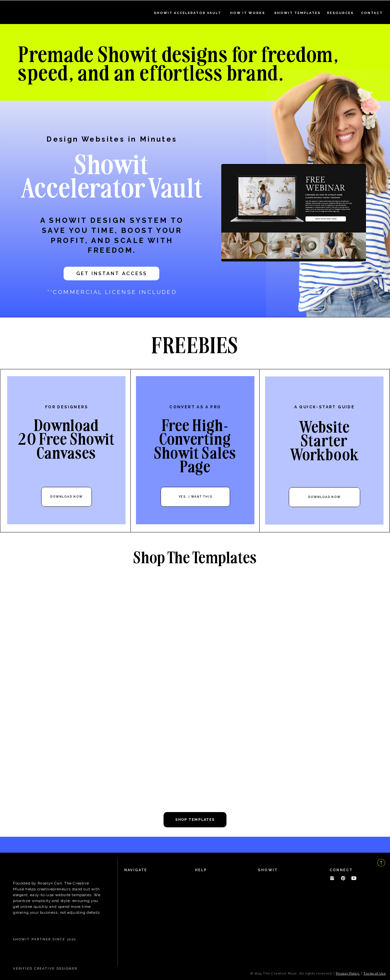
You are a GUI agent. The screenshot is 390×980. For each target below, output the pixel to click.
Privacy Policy (348, 973)
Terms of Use (375, 973)
